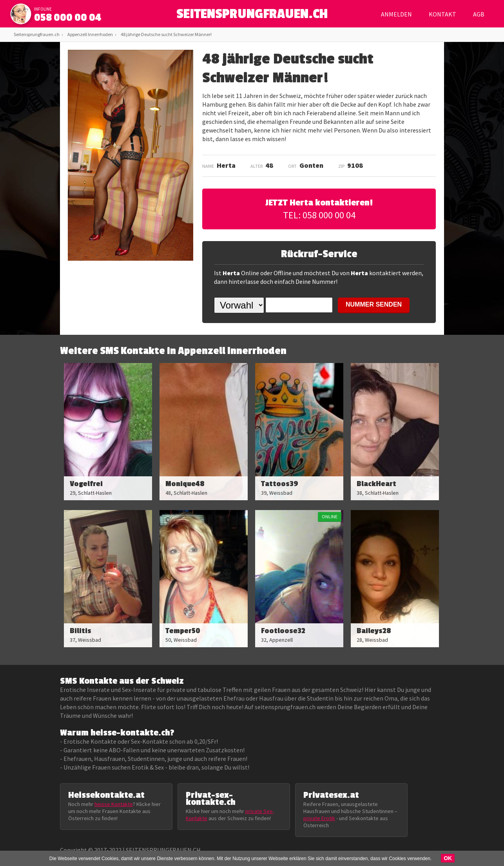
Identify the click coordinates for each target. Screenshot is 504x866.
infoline (43, 9)
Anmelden (396, 14)
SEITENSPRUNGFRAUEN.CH (252, 16)
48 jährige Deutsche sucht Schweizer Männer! (166, 34)
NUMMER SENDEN (374, 304)
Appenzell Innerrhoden (90, 34)
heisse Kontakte (114, 804)
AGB (479, 14)
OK (448, 858)
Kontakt (442, 14)
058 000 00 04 (68, 18)
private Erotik (319, 818)
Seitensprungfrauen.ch (37, 34)
